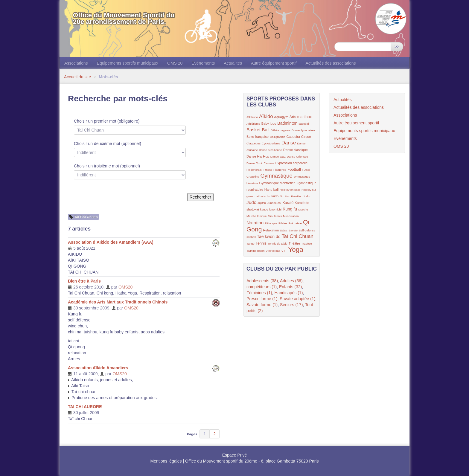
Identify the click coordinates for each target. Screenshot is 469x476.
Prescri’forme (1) (262, 299)
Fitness (268, 170)
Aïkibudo (252, 117)
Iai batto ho (263, 196)
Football (294, 170)
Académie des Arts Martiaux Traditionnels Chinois (118, 302)
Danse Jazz (278, 157)
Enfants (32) (290, 287)
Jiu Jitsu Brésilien (291, 196)
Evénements (203, 63)
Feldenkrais (254, 170)
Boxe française (258, 137)
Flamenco (280, 170)
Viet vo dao (273, 251)
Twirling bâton (255, 251)
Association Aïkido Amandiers (98, 368)
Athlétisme (253, 124)
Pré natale (295, 223)
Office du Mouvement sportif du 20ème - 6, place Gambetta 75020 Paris (252, 461)
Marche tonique (257, 216)
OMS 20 (175, 63)
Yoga (296, 250)
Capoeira (293, 137)
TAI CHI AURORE (85, 407)
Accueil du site (77, 77)
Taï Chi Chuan (297, 236)
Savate (293, 230)
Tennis (261, 243)
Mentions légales (166, 461)
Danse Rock (254, 163)
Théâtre (294, 243)
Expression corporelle (292, 163)
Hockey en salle (290, 190)
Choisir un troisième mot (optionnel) (107, 166)
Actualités (233, 63)
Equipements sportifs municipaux (128, 63)
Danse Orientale (297, 157)
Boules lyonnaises (303, 130)
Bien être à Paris (84, 281)
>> (397, 47)
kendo (264, 209)
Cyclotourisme (271, 143)
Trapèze (307, 244)
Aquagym (281, 117)
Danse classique (296, 150)
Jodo (306, 196)
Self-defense (307, 230)
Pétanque (271, 223)
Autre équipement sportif (274, 63)
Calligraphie (278, 137)
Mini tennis (275, 216)
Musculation (291, 216)
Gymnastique (276, 176)
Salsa (284, 230)
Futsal (306, 170)
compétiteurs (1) (262, 287)
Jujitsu (262, 203)
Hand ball (271, 190)
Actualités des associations (331, 63)
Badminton (287, 123)
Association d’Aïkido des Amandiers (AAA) (111, 242)
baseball (304, 124)
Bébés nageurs (281, 130)
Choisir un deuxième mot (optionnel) (108, 144)
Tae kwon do (269, 237)
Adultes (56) (291, 281)
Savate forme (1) (262, 305)
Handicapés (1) (288, 293)
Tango (251, 244)
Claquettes (253, 143)
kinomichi (275, 209)
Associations (76, 63)
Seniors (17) (291, 305)
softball (251, 237)
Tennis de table (278, 244)
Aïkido (266, 116)
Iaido (275, 196)
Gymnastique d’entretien (277, 183)
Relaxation (271, 230)
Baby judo (269, 123)
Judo (251, 202)
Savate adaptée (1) (297, 299)
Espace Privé (234, 455)
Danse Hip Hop (258, 156)
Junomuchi (274, 203)
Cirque (306, 137)
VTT (284, 251)
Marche (303, 209)
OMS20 (125, 287)
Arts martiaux (301, 117)
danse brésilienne (271, 150)
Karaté (288, 203)
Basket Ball (258, 130)
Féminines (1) (259, 293)
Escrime (269, 163)
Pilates (283, 223)
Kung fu (290, 209)
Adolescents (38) (262, 281)
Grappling (253, 177)
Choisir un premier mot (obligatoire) (107, 121)
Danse (289, 143)
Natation (255, 223)
